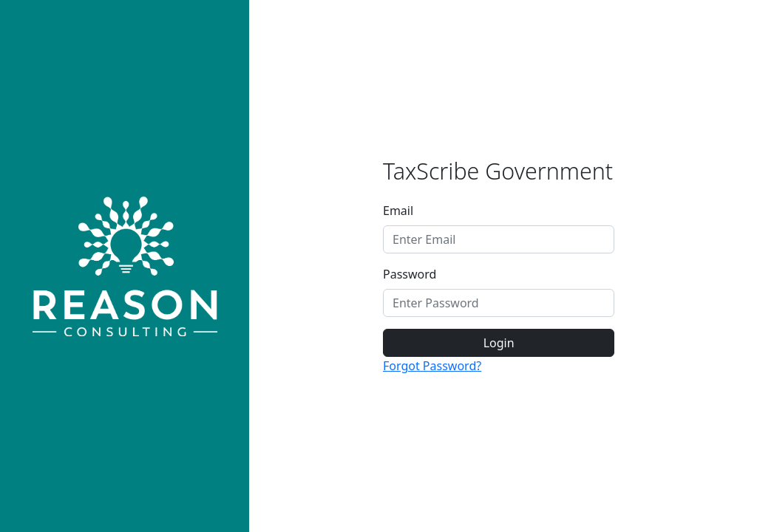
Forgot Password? (432, 366)
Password (410, 274)
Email (398, 211)
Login (499, 343)
